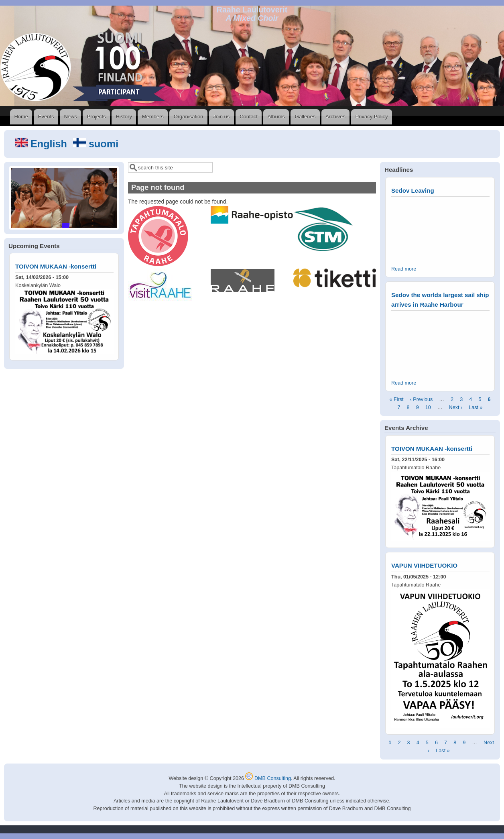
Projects (97, 117)
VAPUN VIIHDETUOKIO (424, 565)
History (124, 117)
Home (21, 117)
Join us (221, 117)
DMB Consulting (268, 778)
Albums (276, 117)
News (70, 117)
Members (153, 117)
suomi (96, 144)
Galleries (305, 117)
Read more (404, 269)
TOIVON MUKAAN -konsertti (56, 266)
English (42, 144)
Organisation (189, 117)
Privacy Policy (372, 117)
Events (46, 117)
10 (428, 407)
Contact (249, 117)
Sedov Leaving (413, 190)
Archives (335, 117)
